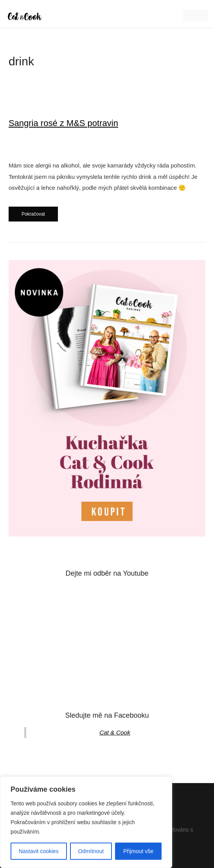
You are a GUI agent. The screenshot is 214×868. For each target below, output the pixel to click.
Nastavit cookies (39, 851)
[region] (86, 822)
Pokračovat (33, 214)
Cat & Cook (115, 732)
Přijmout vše (138, 851)
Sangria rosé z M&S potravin (63, 123)
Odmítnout (91, 851)
